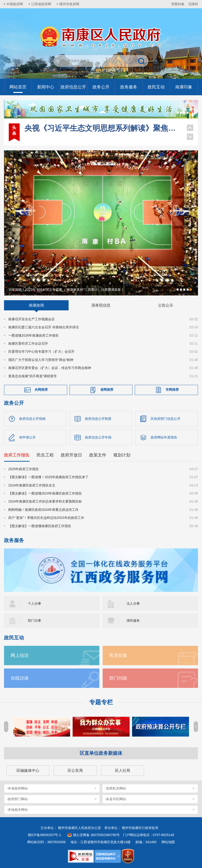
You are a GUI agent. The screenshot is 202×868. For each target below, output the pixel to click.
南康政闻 (36, 305)
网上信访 (20, 655)
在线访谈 (20, 678)
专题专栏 (101, 702)
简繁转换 (178, 4)
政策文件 (98, 455)
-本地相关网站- (18, 810)
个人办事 (35, 603)
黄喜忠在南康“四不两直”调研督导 (33, 376)
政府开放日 (71, 455)
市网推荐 (172, 390)
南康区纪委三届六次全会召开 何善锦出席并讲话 (44, 327)
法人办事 (133, 603)
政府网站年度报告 (164, 437)
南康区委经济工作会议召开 (28, 343)
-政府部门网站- (18, 799)
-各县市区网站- (116, 799)
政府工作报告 (17, 455)
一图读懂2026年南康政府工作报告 (33, 335)
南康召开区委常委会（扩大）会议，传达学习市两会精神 (50, 368)
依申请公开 (27, 437)
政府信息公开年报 (98, 437)
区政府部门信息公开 (166, 419)
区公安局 (75, 770)
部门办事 (35, 621)
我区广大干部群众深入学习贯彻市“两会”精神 (41, 360)
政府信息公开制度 (98, 419)
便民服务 (133, 621)
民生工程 (45, 455)
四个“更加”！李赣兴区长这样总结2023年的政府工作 (46, 518)
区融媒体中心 (28, 770)
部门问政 (118, 678)
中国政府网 (15, 4)
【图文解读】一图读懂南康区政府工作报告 (40, 526)
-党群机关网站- (116, 788)
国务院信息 (101, 305)
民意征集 (118, 655)
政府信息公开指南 (32, 419)
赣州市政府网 (69, 4)
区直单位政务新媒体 (101, 753)
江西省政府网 (41, 4)
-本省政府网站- (18, 788)
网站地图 (168, 842)
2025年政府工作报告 (24, 469)
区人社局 (123, 770)
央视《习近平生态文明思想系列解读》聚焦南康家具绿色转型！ (103, 128)
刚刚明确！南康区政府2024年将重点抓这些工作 (43, 510)
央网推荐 (41, 390)
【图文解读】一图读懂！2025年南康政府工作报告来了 (48, 477)
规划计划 (122, 455)
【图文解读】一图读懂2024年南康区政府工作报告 (45, 493)
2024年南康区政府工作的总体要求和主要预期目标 (45, 501)
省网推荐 (107, 390)
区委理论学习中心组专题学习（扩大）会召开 (41, 352)
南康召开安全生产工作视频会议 (31, 319)
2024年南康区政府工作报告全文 (32, 485)
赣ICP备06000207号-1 (44, 835)
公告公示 (166, 305)
